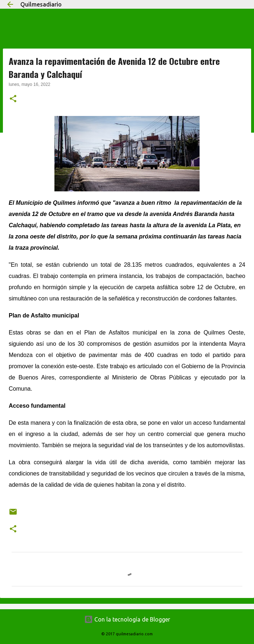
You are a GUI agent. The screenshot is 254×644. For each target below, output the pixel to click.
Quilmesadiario (41, 4)
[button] (13, 99)
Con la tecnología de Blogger (127, 619)
